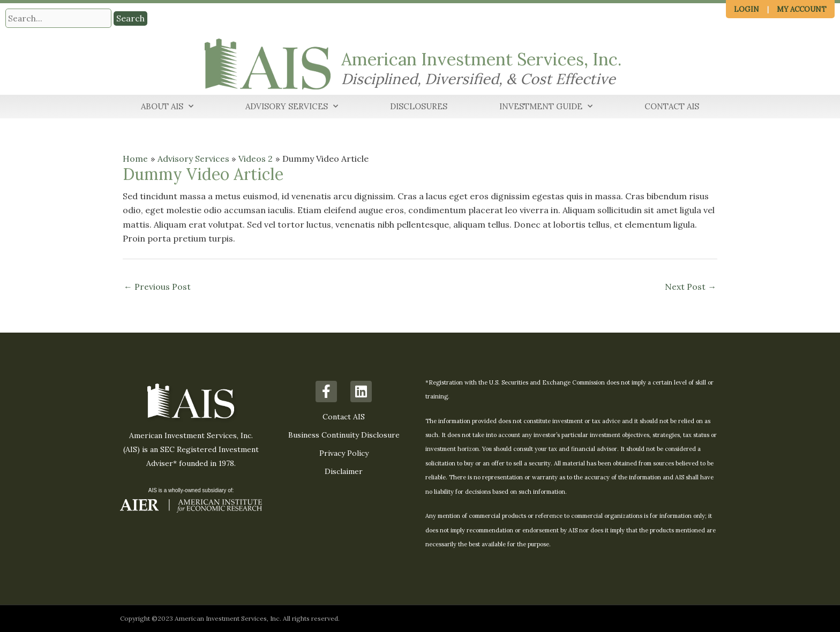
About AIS (167, 107)
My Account (802, 9)
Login (747, 9)
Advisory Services (292, 107)
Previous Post (157, 287)
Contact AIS (672, 106)
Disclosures (419, 106)
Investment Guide (546, 107)
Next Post (691, 287)
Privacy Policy (344, 453)
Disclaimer (344, 471)
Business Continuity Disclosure (344, 435)
